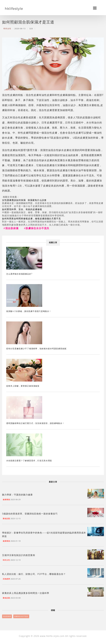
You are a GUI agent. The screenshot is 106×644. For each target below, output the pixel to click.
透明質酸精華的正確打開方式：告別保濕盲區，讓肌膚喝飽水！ (35, 423)
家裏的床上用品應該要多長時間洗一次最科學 (26, 593)
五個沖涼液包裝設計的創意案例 (19, 555)
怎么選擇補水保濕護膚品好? (19, 274)
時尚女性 (7, 29)
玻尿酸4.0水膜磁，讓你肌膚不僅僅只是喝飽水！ (29, 311)
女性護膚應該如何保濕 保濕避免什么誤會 (25, 200)
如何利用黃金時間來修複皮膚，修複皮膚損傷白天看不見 (31, 219)
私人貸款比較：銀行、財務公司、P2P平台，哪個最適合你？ (34, 574)
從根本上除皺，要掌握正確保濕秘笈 (23, 386)
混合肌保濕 (7, 616)
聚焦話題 (6, 519)
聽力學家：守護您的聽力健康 (17, 495)
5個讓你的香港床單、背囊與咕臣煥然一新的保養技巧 (30, 514)
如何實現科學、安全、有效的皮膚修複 (22, 209)
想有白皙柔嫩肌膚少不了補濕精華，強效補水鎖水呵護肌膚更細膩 (36, 349)
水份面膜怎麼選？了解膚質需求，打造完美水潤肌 (29, 461)
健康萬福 (6, 500)
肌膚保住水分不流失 (21, 616)
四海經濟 (6, 579)
